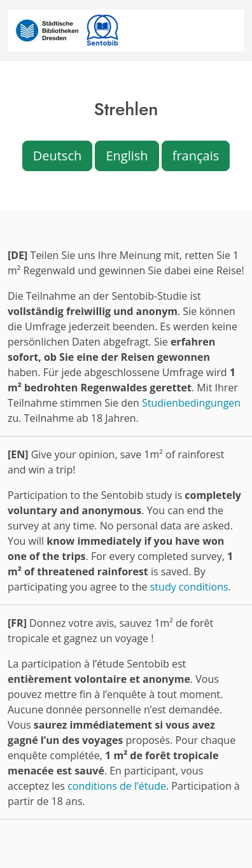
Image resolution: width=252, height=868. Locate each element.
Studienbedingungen (191, 403)
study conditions (189, 587)
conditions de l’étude (117, 786)
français (196, 156)
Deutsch (58, 156)
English (127, 156)
